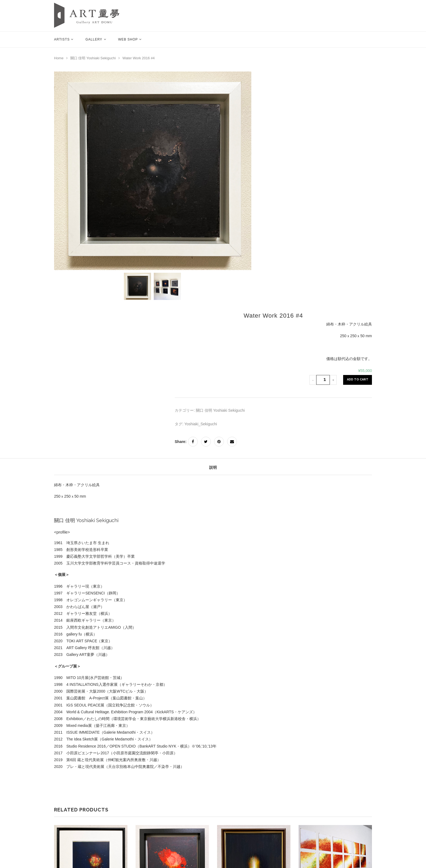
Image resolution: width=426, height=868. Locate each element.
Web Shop (128, 39)
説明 (213, 467)
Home (59, 58)
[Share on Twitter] (206, 442)
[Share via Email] (232, 442)
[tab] (213, 468)
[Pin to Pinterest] (219, 442)
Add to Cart (358, 379)
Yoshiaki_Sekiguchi (201, 424)
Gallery (94, 39)
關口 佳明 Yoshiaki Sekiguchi (93, 58)
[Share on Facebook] (193, 442)
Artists (62, 39)
